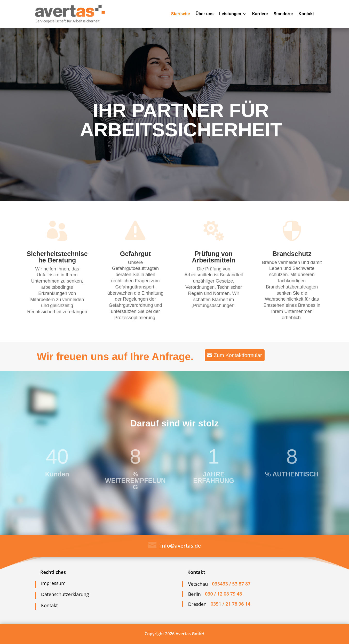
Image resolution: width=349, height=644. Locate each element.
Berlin (195, 594)
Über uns (205, 14)
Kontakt (306, 14)
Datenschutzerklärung (65, 594)
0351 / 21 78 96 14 (231, 604)
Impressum (53, 583)
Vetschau (198, 584)
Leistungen (230, 14)
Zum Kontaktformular (238, 355)
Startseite (181, 14)
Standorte (283, 14)
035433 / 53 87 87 (231, 584)
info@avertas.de (181, 546)
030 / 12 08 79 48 (224, 594)
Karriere (260, 14)
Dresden (197, 604)
